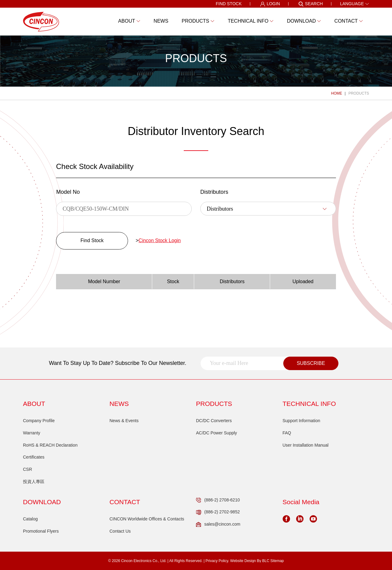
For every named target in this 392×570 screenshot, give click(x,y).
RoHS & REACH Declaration (50, 445)
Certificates (34, 457)
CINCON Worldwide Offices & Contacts (147, 519)
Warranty (32, 433)
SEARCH (311, 4)
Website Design (243, 561)
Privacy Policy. (217, 561)
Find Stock (92, 240)
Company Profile (39, 421)
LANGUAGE (354, 4)
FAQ (287, 433)
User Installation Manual (306, 445)
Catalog (30, 519)
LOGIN (270, 4)
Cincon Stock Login (160, 240)
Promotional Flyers (41, 531)
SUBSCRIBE (311, 363)
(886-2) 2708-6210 (218, 500)
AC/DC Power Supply (217, 433)
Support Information (302, 421)
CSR (28, 469)
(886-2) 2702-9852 (218, 512)
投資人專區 (34, 482)
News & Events (124, 421)
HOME (337, 93)
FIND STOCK (229, 4)
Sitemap (277, 561)
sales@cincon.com (218, 524)
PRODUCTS (359, 93)
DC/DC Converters (214, 421)
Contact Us (120, 531)
